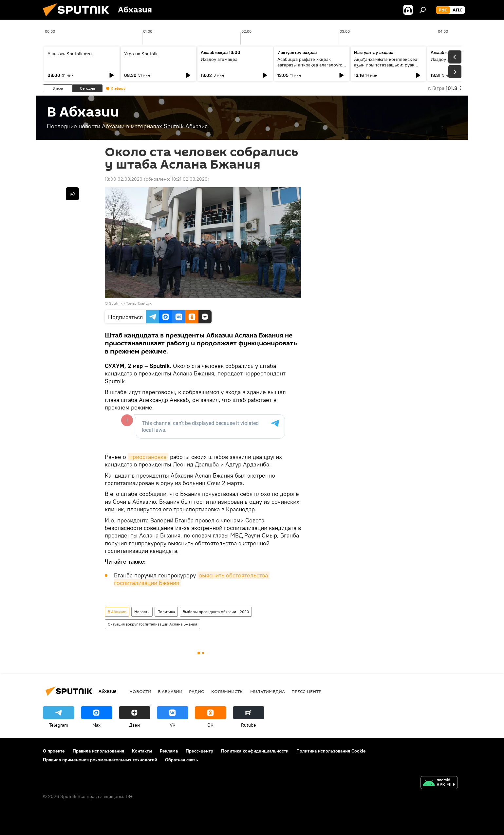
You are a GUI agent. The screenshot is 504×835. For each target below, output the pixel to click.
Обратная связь (181, 760)
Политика (166, 612)
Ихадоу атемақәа (219, 59)
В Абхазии (117, 612)
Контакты (142, 751)
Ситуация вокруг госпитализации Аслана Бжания (152, 624)
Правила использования (98, 751)
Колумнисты (227, 691)
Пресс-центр (306, 691)
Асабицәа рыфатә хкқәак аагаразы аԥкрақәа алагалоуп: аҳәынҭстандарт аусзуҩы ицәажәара (310, 68)
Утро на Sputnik (141, 54)
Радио (197, 691)
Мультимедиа (268, 691)
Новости (142, 612)
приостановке (148, 457)
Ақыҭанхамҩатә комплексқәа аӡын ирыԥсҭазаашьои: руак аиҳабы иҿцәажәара (386, 65)
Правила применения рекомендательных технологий (100, 760)
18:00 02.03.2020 (124, 179)
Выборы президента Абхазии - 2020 (216, 612)
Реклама (169, 751)
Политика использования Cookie (331, 751)
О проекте (54, 751)
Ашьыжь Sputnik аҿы (70, 54)
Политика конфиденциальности (255, 751)
